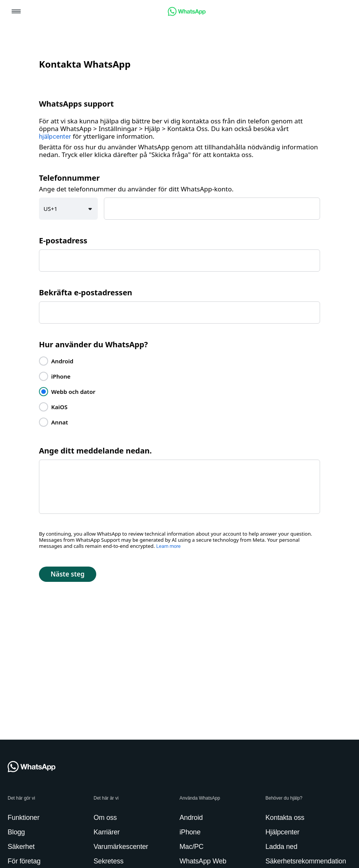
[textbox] (212, 209)
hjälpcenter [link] (55, 136)
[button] (16, 12)
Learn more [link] (168, 546)
